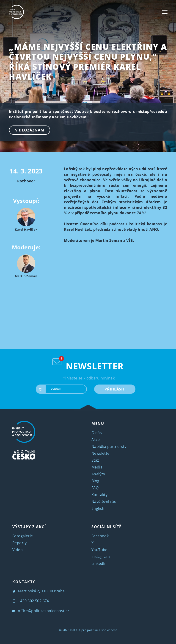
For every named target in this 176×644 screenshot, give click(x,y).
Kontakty (99, 495)
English (98, 508)
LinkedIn (99, 563)
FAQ (95, 488)
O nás (97, 433)
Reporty (20, 543)
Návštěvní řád (104, 502)
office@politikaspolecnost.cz (41, 611)
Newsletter (101, 453)
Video (18, 550)
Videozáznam (30, 130)
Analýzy (98, 474)
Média (97, 467)
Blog (95, 481)
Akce (96, 440)
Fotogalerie (23, 536)
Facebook (100, 536)
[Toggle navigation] (165, 12)
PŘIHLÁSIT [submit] (115, 389)
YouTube (99, 550)
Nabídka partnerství (110, 446)
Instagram (101, 557)
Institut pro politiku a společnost (93, 630)
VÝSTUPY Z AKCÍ (29, 527)
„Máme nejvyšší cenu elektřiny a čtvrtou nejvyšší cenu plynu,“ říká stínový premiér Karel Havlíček (88, 62)
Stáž (95, 460)
